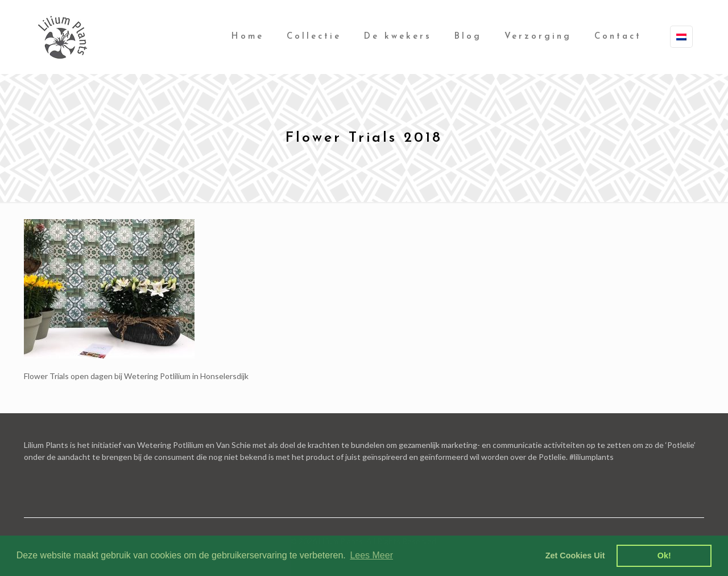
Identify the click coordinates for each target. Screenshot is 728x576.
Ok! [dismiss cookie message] (664, 556)
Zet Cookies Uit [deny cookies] (575, 556)
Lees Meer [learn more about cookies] (371, 555)
